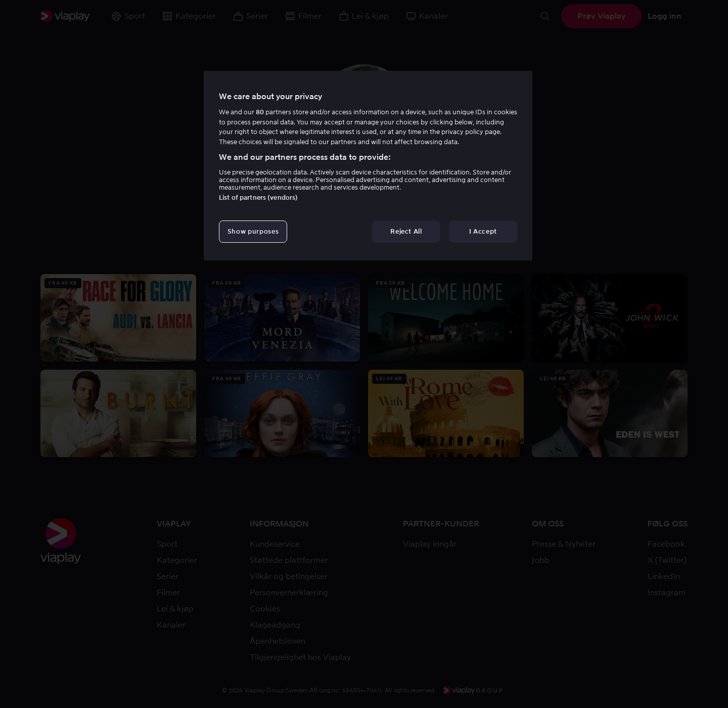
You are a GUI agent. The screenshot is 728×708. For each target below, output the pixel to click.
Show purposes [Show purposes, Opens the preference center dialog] (253, 231)
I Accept (483, 231)
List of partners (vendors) (258, 197)
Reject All (406, 231)
